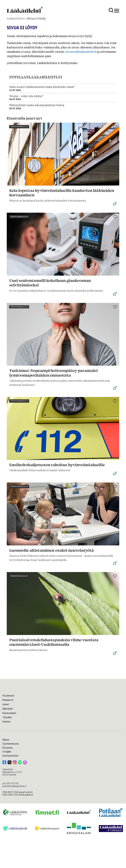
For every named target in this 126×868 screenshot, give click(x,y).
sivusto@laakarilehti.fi (81, 52)
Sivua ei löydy (36, 18)
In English (7, 752)
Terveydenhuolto (19, 127)
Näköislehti (8, 709)
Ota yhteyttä (8, 696)
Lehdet (6, 704)
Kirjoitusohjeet (9, 713)
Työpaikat (7, 717)
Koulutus (7, 722)
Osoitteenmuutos (11, 744)
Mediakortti (8, 700)
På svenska (7, 748)
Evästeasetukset (10, 756)
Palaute (6, 740)
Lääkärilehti (15, 18)
